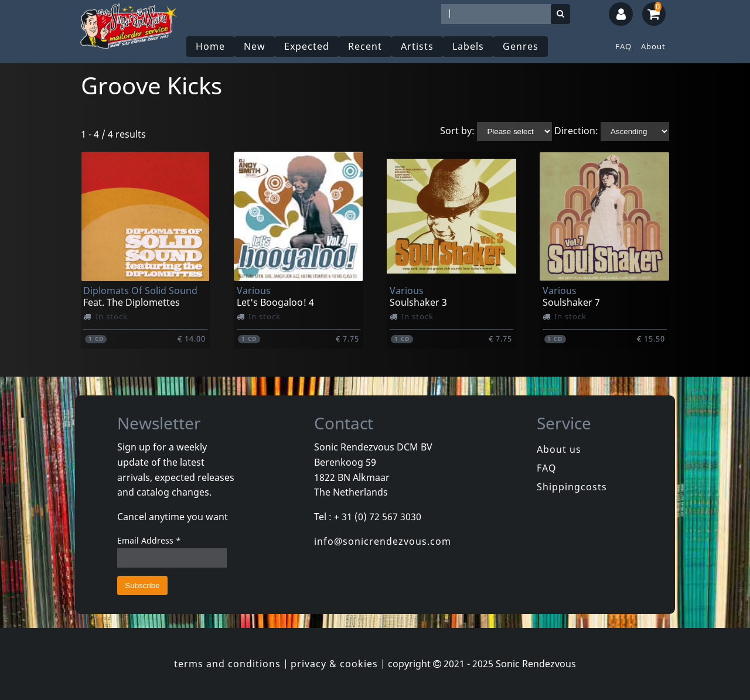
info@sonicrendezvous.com (383, 541)
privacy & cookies (334, 664)
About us (559, 449)
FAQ (623, 46)
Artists (417, 46)
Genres (521, 46)
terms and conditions (227, 664)
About (653, 46)
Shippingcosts (572, 487)
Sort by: (457, 131)
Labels (468, 46)
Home (210, 46)
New (255, 46)
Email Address (149, 540)
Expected (307, 46)
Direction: (576, 131)
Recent (365, 46)
